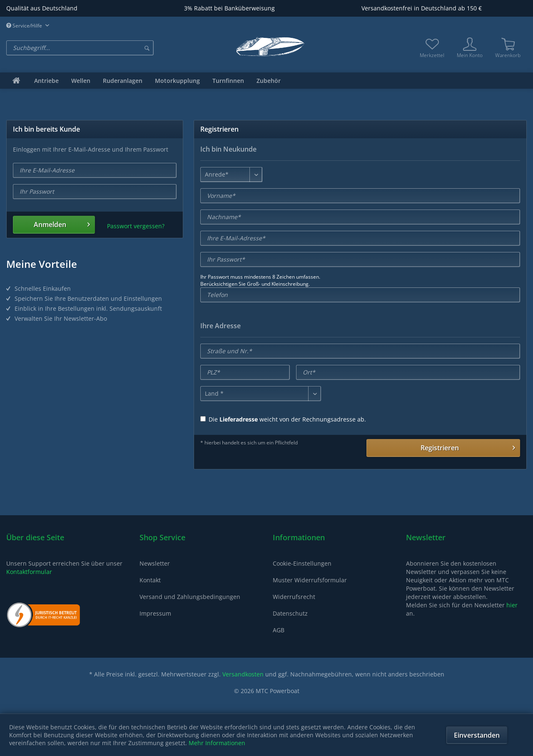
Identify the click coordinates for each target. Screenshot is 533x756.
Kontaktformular (29, 572)
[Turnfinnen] (228, 81)
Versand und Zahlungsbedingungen (190, 597)
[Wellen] (81, 81)
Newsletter (155, 563)
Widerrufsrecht (294, 597)
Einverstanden (477, 735)
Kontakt (150, 580)
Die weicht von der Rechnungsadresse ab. (283, 419)
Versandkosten (243, 674)
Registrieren (468, 447)
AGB (279, 630)
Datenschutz (290, 613)
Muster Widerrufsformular (310, 580)
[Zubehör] (269, 81)
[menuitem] (111, 48)
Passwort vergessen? (136, 226)
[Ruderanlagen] (123, 81)
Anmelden (62, 223)
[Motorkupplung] (177, 81)
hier (512, 605)
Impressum (155, 613)
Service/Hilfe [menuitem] (25, 26)
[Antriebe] (46, 81)
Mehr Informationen (217, 743)
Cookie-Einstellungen (302, 563)
